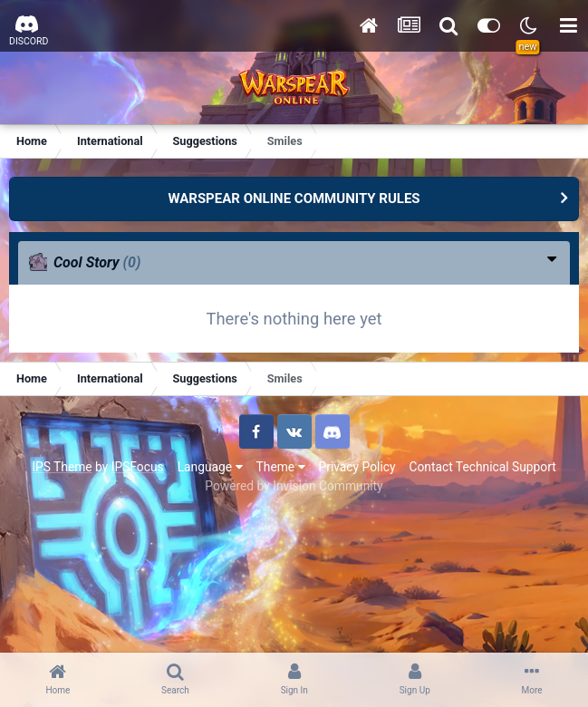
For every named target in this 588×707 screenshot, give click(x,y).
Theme (281, 467)
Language (210, 467)
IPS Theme (62, 467)
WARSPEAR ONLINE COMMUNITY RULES (294, 199)
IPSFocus (138, 467)
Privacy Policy (357, 467)
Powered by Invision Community (294, 486)
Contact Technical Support (482, 467)
